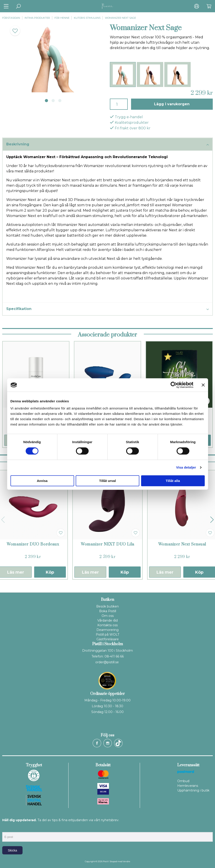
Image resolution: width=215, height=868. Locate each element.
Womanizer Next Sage (120, 18)
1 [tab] (46, 101)
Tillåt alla (173, 481)
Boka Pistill (108, 611)
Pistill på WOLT (107, 634)
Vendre (126, 861)
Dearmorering (107, 630)
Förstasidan (11, 18)
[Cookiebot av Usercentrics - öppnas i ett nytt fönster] (174, 385)
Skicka (12, 850)
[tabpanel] (54, 58)
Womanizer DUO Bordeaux (33, 544)
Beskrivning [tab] (107, 145)
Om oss (108, 616)
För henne (62, 18)
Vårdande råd (107, 620)
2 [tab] (53, 101)
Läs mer (90, 572)
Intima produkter (37, 18)
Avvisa (42, 481)
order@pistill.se (107, 662)
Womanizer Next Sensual (182, 544)
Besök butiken (107, 606)
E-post (6, 828)
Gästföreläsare (108, 639)
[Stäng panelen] (203, 385)
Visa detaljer (186, 467)
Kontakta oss (107, 625)
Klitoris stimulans (87, 18)
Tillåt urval (107, 481)
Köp (50, 572)
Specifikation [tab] (107, 309)
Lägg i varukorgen (172, 104)
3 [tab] (60, 101)
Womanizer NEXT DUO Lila (107, 544)
